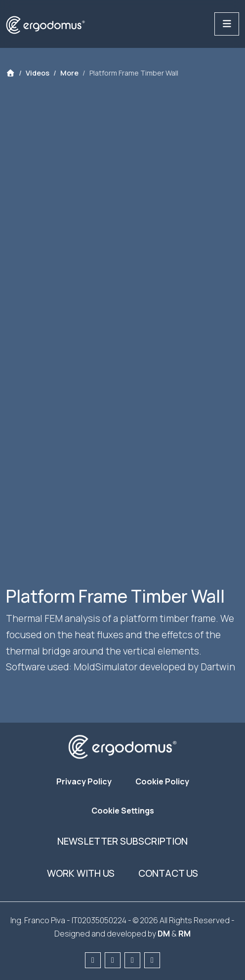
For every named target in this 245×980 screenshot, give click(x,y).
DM (164, 934)
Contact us (168, 873)
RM (184, 934)
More (69, 73)
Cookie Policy (162, 781)
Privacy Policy (84, 781)
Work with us (81, 873)
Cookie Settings (123, 811)
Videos (38, 73)
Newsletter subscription (122, 841)
